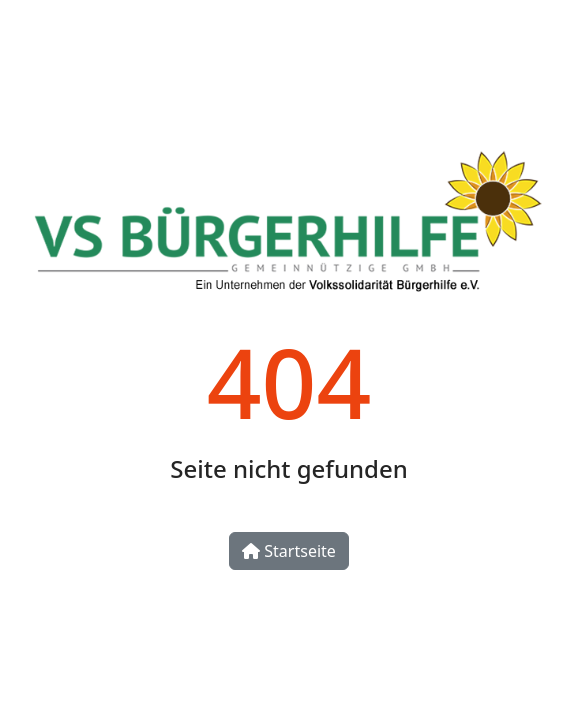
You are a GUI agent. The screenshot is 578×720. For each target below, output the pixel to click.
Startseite (289, 551)
